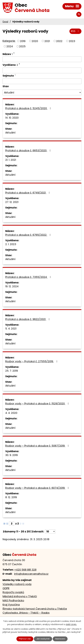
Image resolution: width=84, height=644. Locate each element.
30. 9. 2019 (11, 455)
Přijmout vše (24, 639)
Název (8, 54)
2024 (10, 46)
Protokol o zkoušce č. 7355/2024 (29, 277)
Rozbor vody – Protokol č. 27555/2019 (32, 361)
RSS (75, 31)
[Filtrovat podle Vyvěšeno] (42, 70)
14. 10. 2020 (12, 118)
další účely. (71, 624)
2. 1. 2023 (11, 244)
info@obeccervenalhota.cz (31, 574)
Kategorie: (9, 41)
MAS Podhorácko (13, 600)
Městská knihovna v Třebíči (20, 596)
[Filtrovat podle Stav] (42, 92)
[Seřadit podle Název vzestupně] (14, 53)
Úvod (5, 22)
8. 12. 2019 (11, 497)
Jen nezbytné (43, 639)
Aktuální (10, 133)
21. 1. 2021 (11, 160)
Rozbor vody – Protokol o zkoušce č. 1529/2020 (38, 404)
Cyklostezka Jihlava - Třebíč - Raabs (26, 613)
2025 (22, 46)
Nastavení (61, 639)
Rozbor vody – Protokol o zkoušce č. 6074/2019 (38, 488)
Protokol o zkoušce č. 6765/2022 (29, 235)
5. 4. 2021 (11, 329)
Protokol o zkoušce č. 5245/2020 (29, 108)
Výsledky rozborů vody (17, 584)
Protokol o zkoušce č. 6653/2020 (29, 150)
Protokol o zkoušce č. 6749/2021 (28, 193)
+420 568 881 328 (25, 570)
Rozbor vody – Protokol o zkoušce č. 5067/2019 (38, 446)
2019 (23, 41)
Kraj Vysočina (11, 605)
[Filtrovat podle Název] (42, 59)
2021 (47, 41)
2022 (59, 41)
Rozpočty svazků (13, 592)
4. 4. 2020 (11, 413)
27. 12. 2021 (12, 202)
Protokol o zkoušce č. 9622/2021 (28, 319)
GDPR (6, 588)
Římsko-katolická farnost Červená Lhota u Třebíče (35, 609)
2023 (72, 41)
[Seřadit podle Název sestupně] (14, 54)
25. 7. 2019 (12, 371)
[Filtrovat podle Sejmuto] (42, 81)
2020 (35, 41)
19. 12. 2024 (12, 286)
